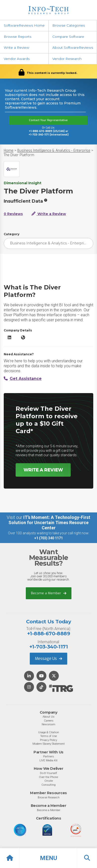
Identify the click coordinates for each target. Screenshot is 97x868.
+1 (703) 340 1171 (48, 538)
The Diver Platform (19, 155)
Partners (48, 756)
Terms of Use (48, 736)
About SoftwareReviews (73, 47)
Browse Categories (69, 25)
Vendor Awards (17, 59)
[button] (48, 858)
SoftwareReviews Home (24, 25)
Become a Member (49, 593)
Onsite (49, 781)
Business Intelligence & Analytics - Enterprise (54, 151)
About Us (48, 717)
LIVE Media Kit (48, 760)
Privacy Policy (48, 740)
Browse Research (49, 797)
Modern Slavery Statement (49, 744)
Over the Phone (48, 777)
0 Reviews (13, 214)
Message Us (48, 659)
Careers (49, 721)
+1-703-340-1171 (48, 647)
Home (9, 151)
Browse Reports (17, 37)
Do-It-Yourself (48, 773)
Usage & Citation (49, 732)
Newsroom (48, 724)
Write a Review (16, 47)
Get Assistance (23, 379)
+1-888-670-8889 (48, 634)
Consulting (48, 785)
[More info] (46, 200)
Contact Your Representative (48, 120)
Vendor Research (67, 59)
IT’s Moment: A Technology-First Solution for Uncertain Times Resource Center (49, 523)
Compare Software (68, 37)
